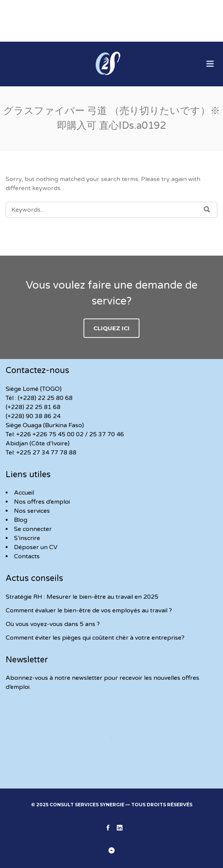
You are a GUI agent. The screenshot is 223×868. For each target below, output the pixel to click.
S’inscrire (27, 538)
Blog (21, 520)
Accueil (24, 493)
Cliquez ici (111, 328)
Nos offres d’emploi (42, 502)
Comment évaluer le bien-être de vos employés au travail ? (89, 610)
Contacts (27, 556)
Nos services (32, 511)
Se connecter (33, 529)
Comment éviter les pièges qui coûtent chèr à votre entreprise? (95, 638)
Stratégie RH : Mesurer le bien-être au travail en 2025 (82, 597)
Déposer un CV (36, 547)
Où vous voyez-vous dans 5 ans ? (53, 624)
